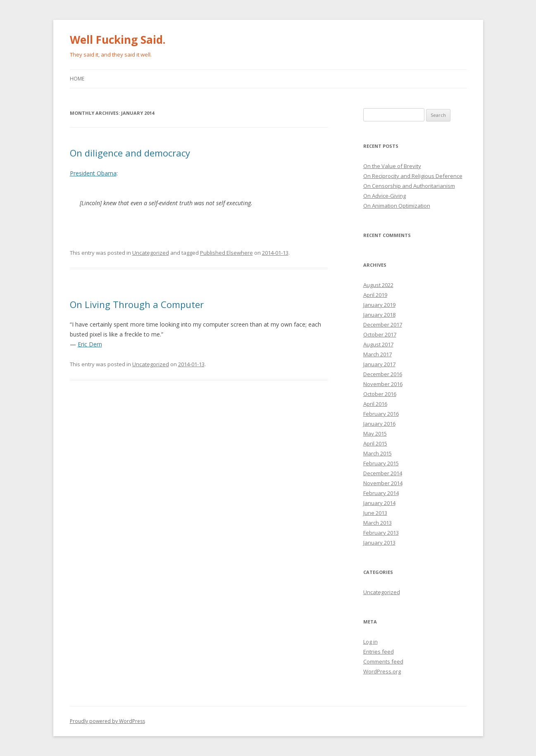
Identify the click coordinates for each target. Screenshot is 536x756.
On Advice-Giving (385, 196)
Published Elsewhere (226, 253)
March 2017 (378, 354)
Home (77, 79)
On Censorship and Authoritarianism (409, 186)
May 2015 (375, 434)
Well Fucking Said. (118, 40)
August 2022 (378, 285)
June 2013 (375, 513)
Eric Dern (90, 344)
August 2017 (378, 344)
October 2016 (380, 394)
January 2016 (379, 424)
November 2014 (383, 483)
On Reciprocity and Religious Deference (413, 176)
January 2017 (379, 364)
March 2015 (378, 453)
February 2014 (381, 493)
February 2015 (381, 463)
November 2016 (383, 384)
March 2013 (378, 523)
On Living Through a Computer (137, 304)
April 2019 (375, 295)
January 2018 (379, 315)
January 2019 (379, 305)
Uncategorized (151, 253)
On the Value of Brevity (392, 166)
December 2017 (383, 325)
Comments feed (383, 661)
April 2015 (375, 443)
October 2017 (380, 334)
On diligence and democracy (130, 153)
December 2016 (383, 374)
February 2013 (381, 533)
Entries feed (379, 652)
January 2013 (379, 543)
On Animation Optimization (397, 206)
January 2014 (379, 503)
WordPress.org (382, 671)
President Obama (93, 173)
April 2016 (375, 404)
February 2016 (381, 414)
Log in (370, 642)
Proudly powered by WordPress (107, 721)
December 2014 (383, 473)
